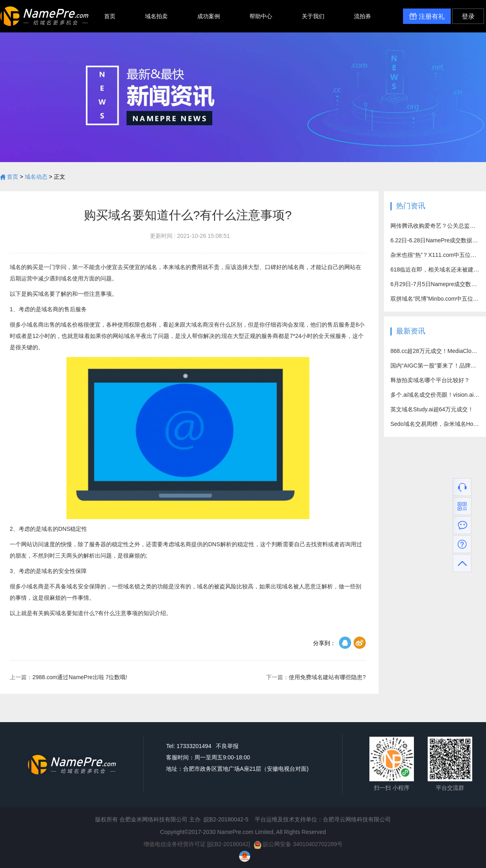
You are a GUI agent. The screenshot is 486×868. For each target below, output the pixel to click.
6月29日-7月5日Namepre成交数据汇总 (435, 284)
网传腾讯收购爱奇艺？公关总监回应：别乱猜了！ (435, 226)
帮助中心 (261, 16)
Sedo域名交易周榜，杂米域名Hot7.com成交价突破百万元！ (435, 424)
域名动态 (36, 177)
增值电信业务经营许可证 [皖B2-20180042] (197, 844)
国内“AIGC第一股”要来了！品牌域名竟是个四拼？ (435, 366)
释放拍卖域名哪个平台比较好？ (430, 380)
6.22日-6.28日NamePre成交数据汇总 (435, 240)
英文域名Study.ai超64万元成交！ (432, 409)
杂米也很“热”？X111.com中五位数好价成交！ (435, 255)
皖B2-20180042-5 (226, 819)
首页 (110, 16)
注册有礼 (427, 16)
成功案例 (209, 16)
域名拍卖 (156, 16)
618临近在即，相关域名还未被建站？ (435, 269)
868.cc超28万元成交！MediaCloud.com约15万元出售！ (435, 351)
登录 (468, 16)
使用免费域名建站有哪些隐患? (316, 677)
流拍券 (362, 16)
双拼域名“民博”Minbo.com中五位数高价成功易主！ (435, 299)
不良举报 (227, 746)
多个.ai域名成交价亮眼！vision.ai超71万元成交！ (435, 395)
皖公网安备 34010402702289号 (298, 844)
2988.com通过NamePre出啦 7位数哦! (68, 677)
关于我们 (313, 16)
